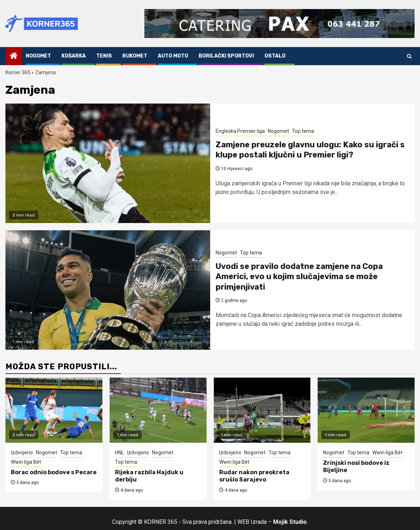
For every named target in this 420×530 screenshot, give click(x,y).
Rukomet (135, 56)
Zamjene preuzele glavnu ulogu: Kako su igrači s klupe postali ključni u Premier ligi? (310, 150)
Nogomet (38, 56)
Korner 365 (18, 72)
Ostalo (275, 56)
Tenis (104, 56)
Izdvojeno (22, 453)
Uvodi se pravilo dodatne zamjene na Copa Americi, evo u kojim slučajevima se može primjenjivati (299, 277)
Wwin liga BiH (26, 462)
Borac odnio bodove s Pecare (54, 472)
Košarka (74, 56)
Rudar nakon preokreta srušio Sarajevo (254, 476)
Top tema (303, 131)
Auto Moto (173, 56)
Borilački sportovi (226, 56)
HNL (120, 453)
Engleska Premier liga (240, 131)
